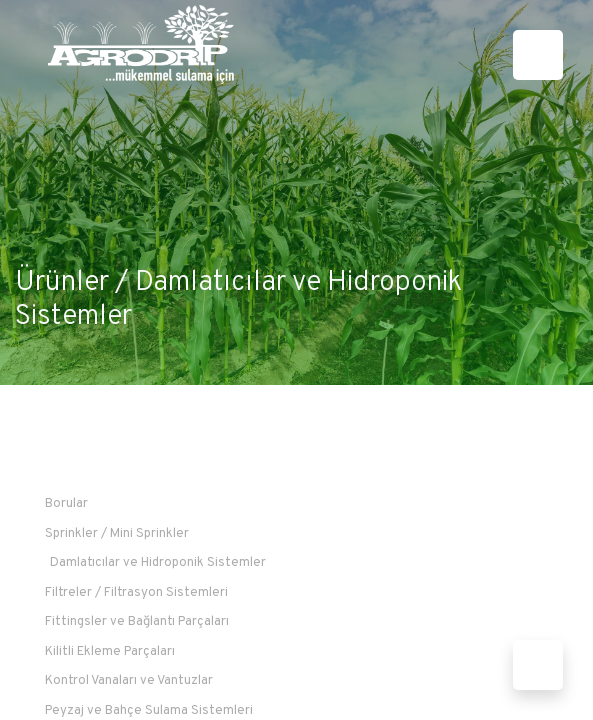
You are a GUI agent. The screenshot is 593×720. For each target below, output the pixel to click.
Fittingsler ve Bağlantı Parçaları (137, 622)
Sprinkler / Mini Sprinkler (117, 534)
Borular (66, 504)
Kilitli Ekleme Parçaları (110, 652)
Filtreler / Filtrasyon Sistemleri (136, 593)
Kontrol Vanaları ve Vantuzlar (129, 681)
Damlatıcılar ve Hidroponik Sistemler (238, 300)
